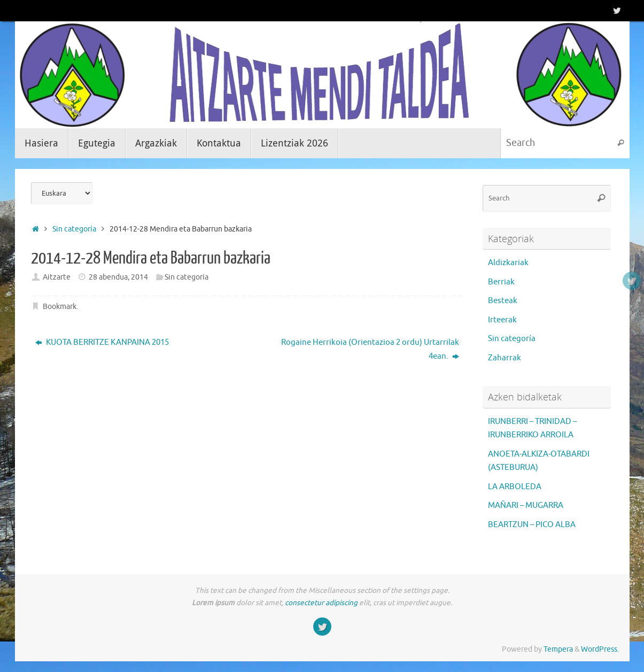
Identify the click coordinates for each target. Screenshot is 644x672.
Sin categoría (74, 229)
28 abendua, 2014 (118, 277)
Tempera (558, 649)
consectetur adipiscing (321, 603)
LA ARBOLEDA (515, 487)
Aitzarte (57, 277)
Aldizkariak (508, 263)
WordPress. (600, 649)
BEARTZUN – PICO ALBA (532, 525)
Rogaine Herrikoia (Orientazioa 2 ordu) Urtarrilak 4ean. (370, 349)
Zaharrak (505, 358)
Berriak (501, 282)
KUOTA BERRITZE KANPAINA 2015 (102, 342)
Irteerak (502, 320)
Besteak (503, 301)
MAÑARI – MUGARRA (526, 505)
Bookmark (60, 307)
